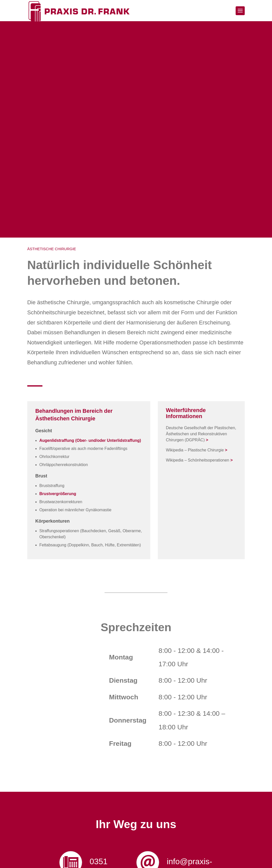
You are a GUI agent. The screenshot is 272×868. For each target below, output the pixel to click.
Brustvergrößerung (58, 494)
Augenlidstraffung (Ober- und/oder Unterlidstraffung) (90, 441)
